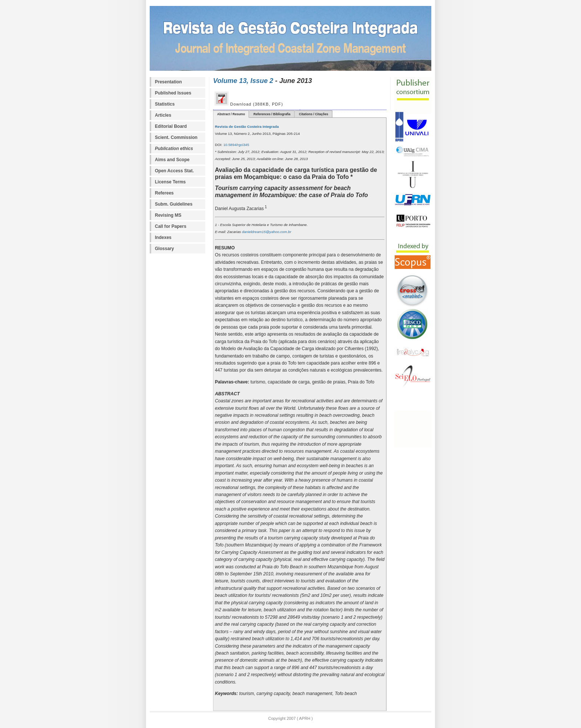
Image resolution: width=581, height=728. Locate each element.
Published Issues (173, 93)
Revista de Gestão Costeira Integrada (247, 127)
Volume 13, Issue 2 (243, 81)
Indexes (163, 237)
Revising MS (168, 215)
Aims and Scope (172, 160)
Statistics (165, 104)
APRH (304, 718)
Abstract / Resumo (231, 114)
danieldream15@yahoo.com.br (266, 232)
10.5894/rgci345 (236, 145)
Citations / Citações (314, 114)
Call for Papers (171, 226)
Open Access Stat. (174, 171)
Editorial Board (171, 126)
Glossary (164, 249)
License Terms (170, 182)
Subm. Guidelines (174, 204)
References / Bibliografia (272, 114)
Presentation (168, 82)
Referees (164, 193)
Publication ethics (174, 149)
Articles (163, 115)
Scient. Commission (176, 137)
